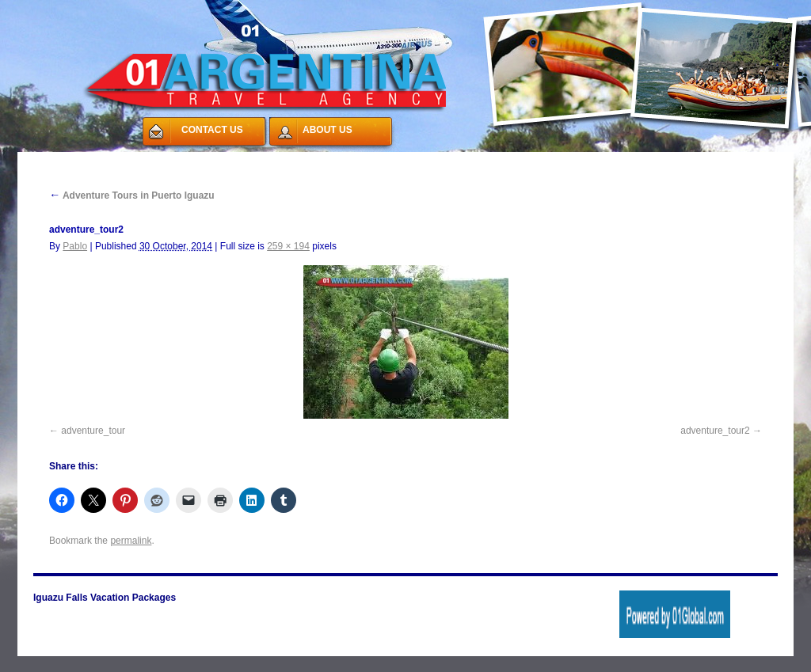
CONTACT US (212, 130)
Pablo (75, 246)
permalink (131, 541)
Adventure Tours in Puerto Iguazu (132, 196)
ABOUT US (327, 130)
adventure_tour (93, 431)
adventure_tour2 (715, 431)
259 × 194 (288, 246)
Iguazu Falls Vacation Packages (105, 598)
